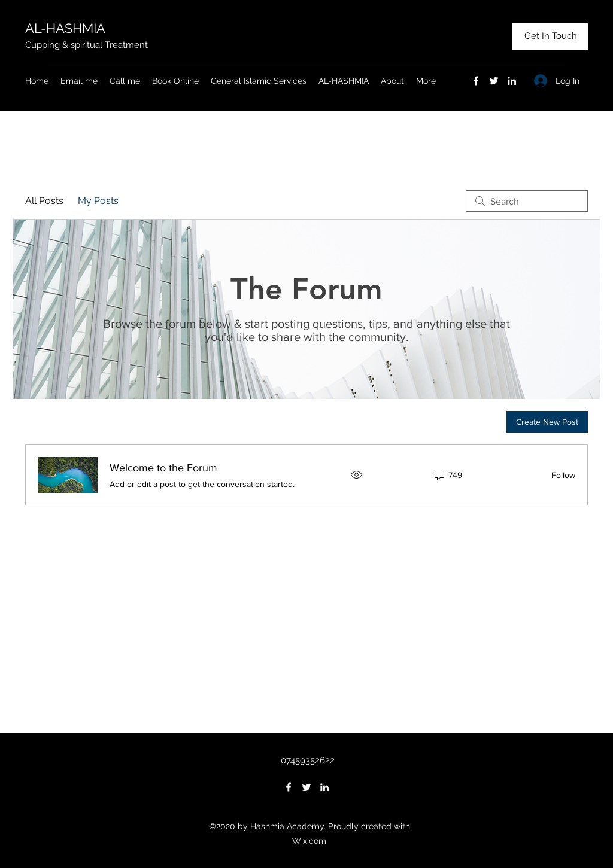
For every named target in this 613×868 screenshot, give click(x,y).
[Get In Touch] (550, 36)
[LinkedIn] (512, 81)
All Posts (44, 201)
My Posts (98, 201)
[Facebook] (476, 81)
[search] (527, 201)
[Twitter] (494, 81)
